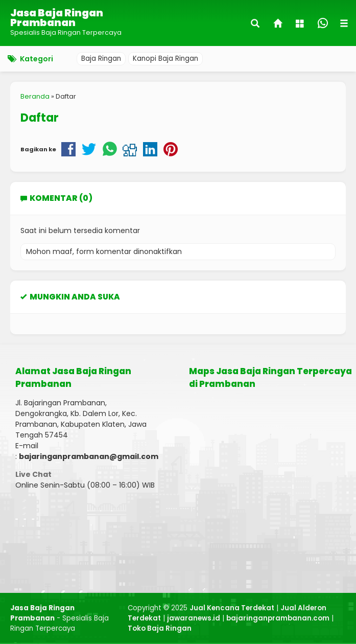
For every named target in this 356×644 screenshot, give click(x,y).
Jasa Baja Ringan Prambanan (57, 18)
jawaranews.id (194, 618)
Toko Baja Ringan (160, 628)
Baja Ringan (101, 59)
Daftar (40, 118)
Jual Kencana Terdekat (232, 608)
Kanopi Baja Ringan (165, 59)
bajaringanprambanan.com (278, 618)
